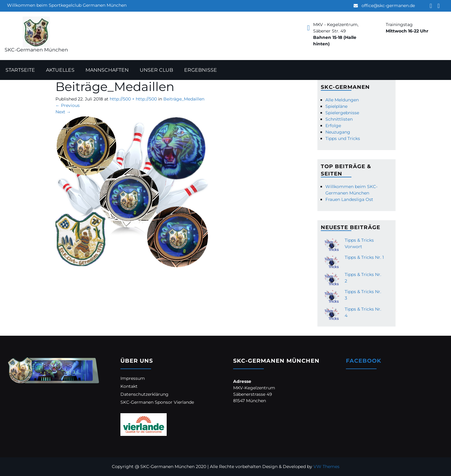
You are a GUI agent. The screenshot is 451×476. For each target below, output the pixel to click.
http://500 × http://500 (133, 99)
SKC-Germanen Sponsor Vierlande (157, 402)
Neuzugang (338, 132)
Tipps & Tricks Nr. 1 (364, 257)
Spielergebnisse (342, 113)
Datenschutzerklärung (144, 394)
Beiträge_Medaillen (184, 99)
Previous (68, 105)
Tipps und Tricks (343, 138)
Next (63, 112)
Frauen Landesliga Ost (349, 199)
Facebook (364, 361)
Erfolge (333, 126)
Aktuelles (60, 70)
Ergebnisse (201, 70)
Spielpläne (336, 106)
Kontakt (129, 386)
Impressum (133, 378)
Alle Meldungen (342, 100)
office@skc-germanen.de (388, 6)
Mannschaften (107, 70)
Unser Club (156, 70)
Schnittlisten (339, 119)
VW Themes (326, 467)
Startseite (20, 70)
